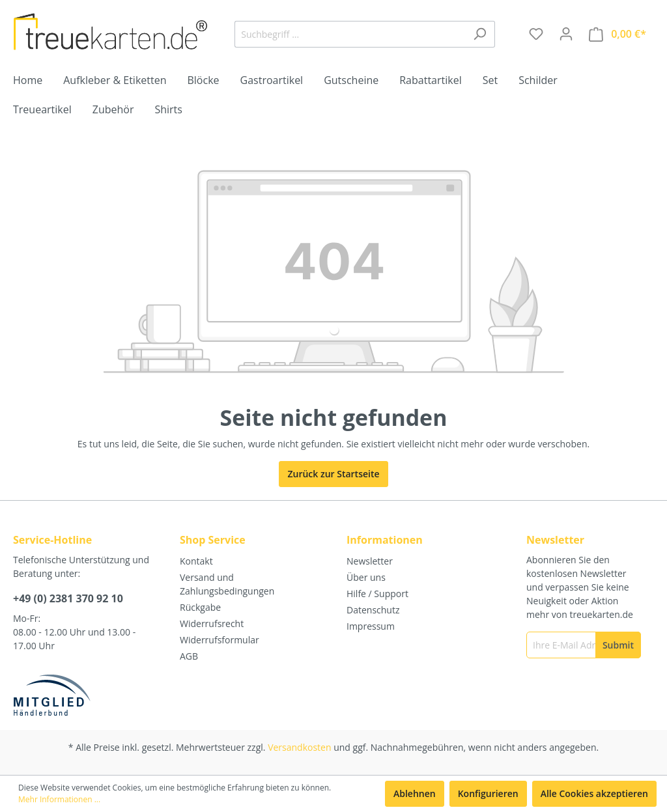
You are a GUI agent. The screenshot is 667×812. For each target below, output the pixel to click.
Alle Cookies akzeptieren (594, 793)
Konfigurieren (488, 793)
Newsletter (370, 561)
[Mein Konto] (566, 34)
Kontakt (196, 561)
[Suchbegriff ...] (350, 34)
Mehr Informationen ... (59, 799)
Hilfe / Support (377, 594)
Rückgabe (200, 607)
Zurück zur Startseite (333, 474)
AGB (189, 656)
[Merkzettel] (536, 34)
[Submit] (618, 645)
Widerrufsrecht (212, 623)
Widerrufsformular (220, 640)
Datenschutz (373, 610)
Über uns (366, 577)
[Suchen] (480, 34)
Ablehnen (415, 793)
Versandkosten (299, 747)
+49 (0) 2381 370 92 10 (68, 598)
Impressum (371, 626)
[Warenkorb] (617, 34)
